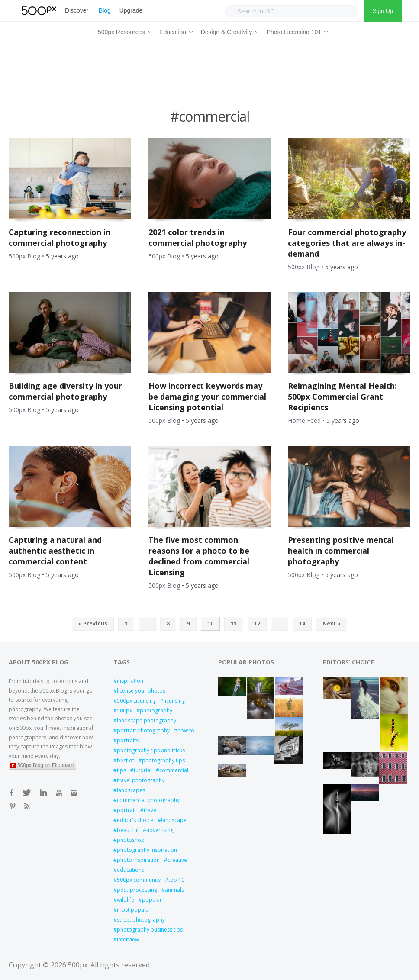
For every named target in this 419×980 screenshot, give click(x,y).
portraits (128, 740)
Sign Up (383, 11)
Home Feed (304, 421)
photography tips (163, 760)
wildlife (126, 900)
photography (156, 711)
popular (152, 900)
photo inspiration (138, 860)
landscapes (131, 790)
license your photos (141, 691)
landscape (174, 820)
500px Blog (24, 256)
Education (175, 31)
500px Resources (123, 31)
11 (234, 624)
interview (128, 940)
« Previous (93, 624)
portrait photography (143, 730)
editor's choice (135, 820)
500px (124, 711)
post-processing (137, 890)
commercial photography (148, 800)
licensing (174, 701)
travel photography (141, 780)
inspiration (130, 681)
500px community (139, 880)
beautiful (128, 830)
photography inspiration (147, 850)
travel (151, 810)
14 (302, 624)
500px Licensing (136, 701)
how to (186, 730)
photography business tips (150, 930)
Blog (105, 10)
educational (131, 870)
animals (174, 890)
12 (257, 624)
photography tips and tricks (151, 750)
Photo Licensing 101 (296, 31)
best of (126, 760)
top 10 (176, 880)
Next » (332, 624)
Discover (77, 10)
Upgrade (131, 10)
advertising (160, 830)
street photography (141, 920)
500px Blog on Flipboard (42, 765)
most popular (134, 910)
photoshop (131, 840)
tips (121, 770)
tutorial (143, 770)
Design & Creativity (229, 31)
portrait (126, 810)
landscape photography (147, 720)
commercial (174, 770)
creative (177, 860)
